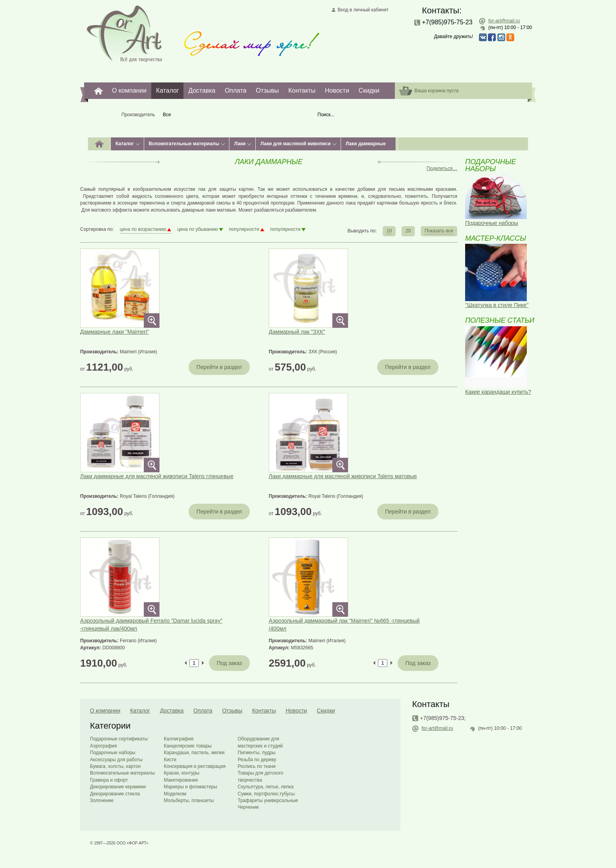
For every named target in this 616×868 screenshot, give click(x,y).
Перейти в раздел (219, 367)
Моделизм (175, 794)
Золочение (102, 800)
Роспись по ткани (257, 766)
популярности (244, 229)
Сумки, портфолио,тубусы (266, 794)
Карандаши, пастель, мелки (194, 753)
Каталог (167, 90)
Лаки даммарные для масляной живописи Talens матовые (343, 476)
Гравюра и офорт (109, 780)
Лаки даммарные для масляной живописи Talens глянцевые (157, 476)
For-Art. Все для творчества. (99, 91)
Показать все (439, 231)
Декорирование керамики (118, 787)
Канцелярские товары (188, 746)
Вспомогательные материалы (184, 144)
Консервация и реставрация (195, 766)
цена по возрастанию (143, 229)
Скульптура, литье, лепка (266, 787)
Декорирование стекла (115, 794)
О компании (129, 90)
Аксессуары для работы (116, 760)
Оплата (236, 90)
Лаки (240, 144)
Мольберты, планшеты (189, 800)
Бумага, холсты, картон (115, 766)
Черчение (248, 807)
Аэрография (104, 746)
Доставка (202, 90)
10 (389, 231)
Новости (337, 90)
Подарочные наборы (113, 753)
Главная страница (124, 33)
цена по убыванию (197, 229)
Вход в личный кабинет (363, 10)
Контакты (302, 90)
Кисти (170, 760)
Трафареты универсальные (268, 800)
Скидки (369, 90)
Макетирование (181, 780)
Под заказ (229, 663)
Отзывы (267, 90)
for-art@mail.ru (504, 21)
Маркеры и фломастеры (191, 787)
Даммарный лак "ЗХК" (297, 332)
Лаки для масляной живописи (296, 144)
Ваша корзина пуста (436, 91)
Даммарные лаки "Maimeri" (115, 332)
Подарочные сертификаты (119, 739)
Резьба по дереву (257, 760)
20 (408, 231)
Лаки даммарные (366, 144)
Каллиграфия (179, 739)
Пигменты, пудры (257, 753)
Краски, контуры (181, 773)
